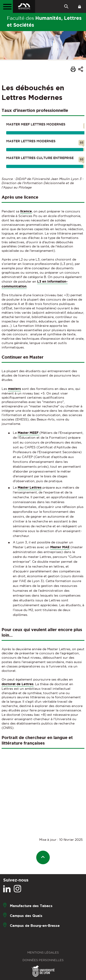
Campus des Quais (26, 915)
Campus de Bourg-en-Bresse (35, 925)
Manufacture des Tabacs (31, 906)
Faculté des (44, 21)
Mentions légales (43, 952)
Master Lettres (30, 487)
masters (14, 389)
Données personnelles (43, 960)
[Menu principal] (6, 6)
